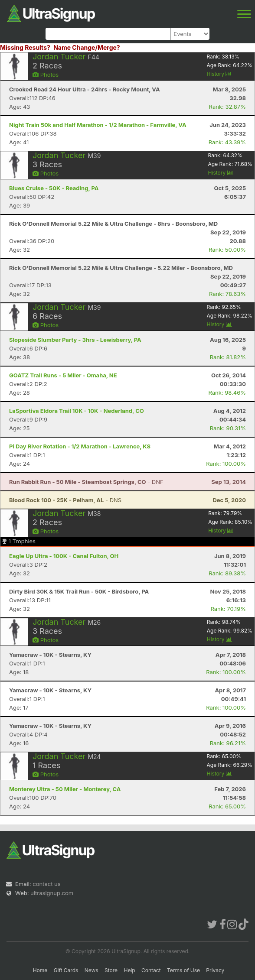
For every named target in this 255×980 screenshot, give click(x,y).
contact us (46, 884)
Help (129, 970)
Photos (46, 75)
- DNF (86, 482)
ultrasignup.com (52, 893)
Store (111, 970)
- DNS (65, 500)
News (92, 970)
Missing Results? (25, 47)
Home (40, 970)
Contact (151, 970)
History (219, 74)
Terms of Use (183, 970)
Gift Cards (66, 970)
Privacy (215, 970)
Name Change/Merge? (87, 47)
